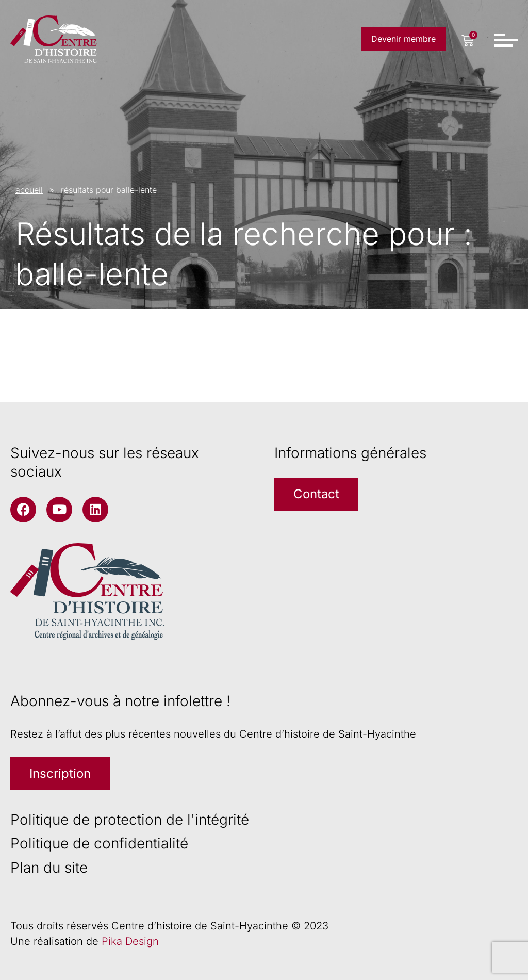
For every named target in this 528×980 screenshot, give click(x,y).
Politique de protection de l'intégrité (130, 820)
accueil (29, 190)
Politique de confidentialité (99, 843)
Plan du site (49, 868)
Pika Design (130, 941)
